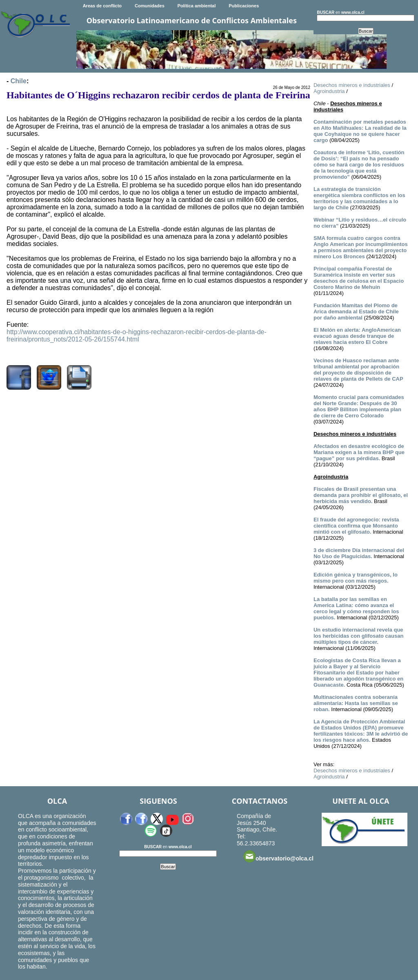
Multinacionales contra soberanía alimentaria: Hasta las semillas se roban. (356, 703)
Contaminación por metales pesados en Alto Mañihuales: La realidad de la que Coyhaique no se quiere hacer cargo (360, 131)
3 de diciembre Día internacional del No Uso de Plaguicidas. (359, 553)
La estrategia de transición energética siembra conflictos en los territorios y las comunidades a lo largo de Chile (359, 198)
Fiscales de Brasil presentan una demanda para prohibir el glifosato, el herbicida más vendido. (361, 495)
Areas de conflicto (102, 6)
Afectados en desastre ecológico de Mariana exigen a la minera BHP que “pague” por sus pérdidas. (359, 452)
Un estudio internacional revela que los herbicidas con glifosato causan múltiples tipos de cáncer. (358, 636)
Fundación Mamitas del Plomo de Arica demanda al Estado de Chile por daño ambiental (356, 312)
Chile (19, 81)
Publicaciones (244, 6)
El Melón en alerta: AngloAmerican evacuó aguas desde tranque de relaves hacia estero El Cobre (357, 336)
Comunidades (150, 6)
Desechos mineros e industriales (352, 85)
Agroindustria (329, 91)
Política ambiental (197, 6)
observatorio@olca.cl (278, 856)
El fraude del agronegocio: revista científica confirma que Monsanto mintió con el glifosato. (356, 526)
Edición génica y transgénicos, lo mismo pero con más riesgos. (356, 578)
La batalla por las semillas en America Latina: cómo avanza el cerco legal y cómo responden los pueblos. (356, 608)
